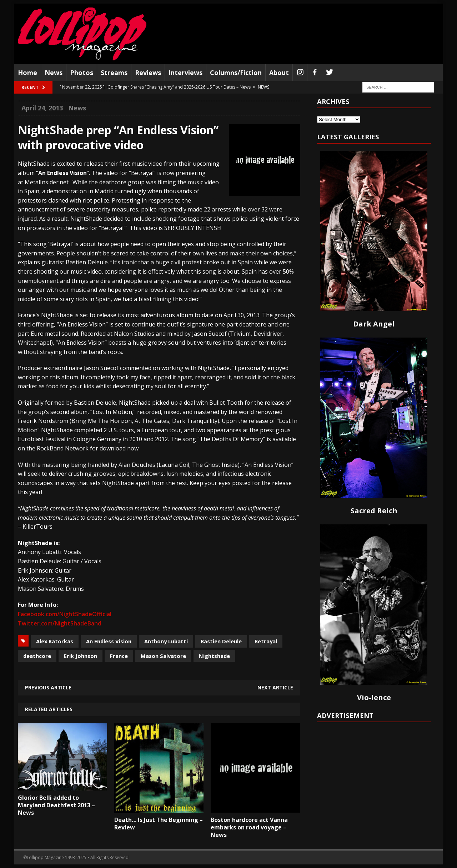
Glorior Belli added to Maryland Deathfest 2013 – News (56, 805)
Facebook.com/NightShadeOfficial (65, 614)
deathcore (37, 656)
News (54, 73)
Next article (275, 687)
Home (27, 73)
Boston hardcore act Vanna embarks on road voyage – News (249, 827)
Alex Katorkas (55, 641)
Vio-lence (374, 697)
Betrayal (266, 641)
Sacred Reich (374, 511)
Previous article (48, 687)
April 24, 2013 (42, 108)
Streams (114, 73)
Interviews (185, 73)
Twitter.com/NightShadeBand (60, 623)
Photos (82, 73)
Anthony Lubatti (166, 641)
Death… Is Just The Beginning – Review (159, 824)
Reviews (148, 73)
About (279, 73)
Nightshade (214, 656)
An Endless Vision (109, 641)
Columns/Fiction (236, 73)
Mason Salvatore (163, 656)
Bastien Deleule (221, 641)
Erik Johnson (81, 656)
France (119, 656)
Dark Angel (374, 324)
